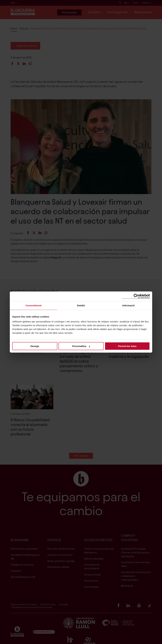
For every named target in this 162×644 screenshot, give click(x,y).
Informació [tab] (128, 305)
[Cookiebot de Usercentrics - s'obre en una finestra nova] (136, 296)
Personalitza (81, 346)
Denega (35, 346)
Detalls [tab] (81, 305)
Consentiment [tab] (33, 305)
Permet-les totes (127, 346)
